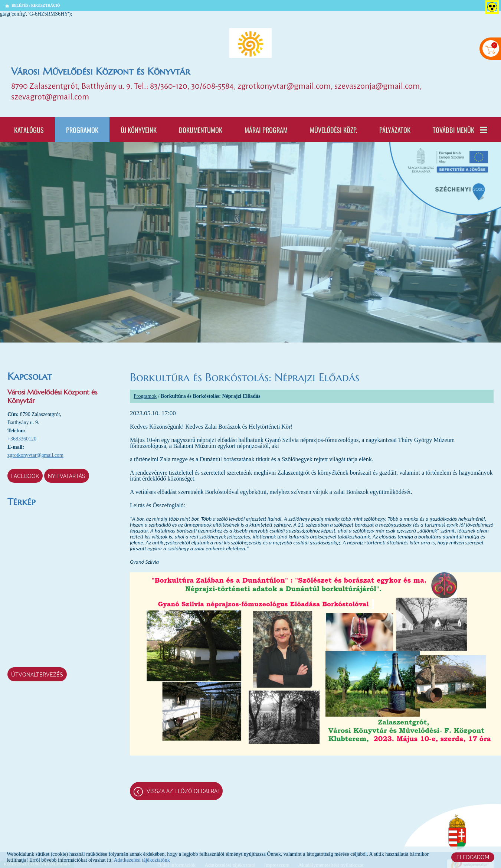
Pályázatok (395, 130)
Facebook (25, 476)
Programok (82, 130)
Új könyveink (139, 130)
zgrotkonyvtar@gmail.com (35, 455)
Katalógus (29, 130)
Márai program (266, 130)
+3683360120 (22, 439)
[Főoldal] (250, 43)
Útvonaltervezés (37, 675)
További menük (460, 130)
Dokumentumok (201, 130)
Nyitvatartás (67, 476)
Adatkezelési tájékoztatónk (142, 860)
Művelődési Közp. (333, 130)
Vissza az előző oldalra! (183, 791)
